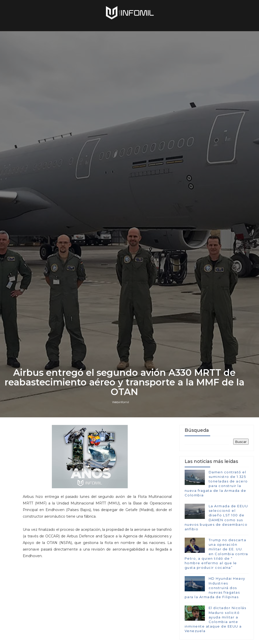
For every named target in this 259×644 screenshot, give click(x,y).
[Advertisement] (97, 601)
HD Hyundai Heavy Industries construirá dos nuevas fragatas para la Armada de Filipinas (215, 588)
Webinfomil (121, 402)
